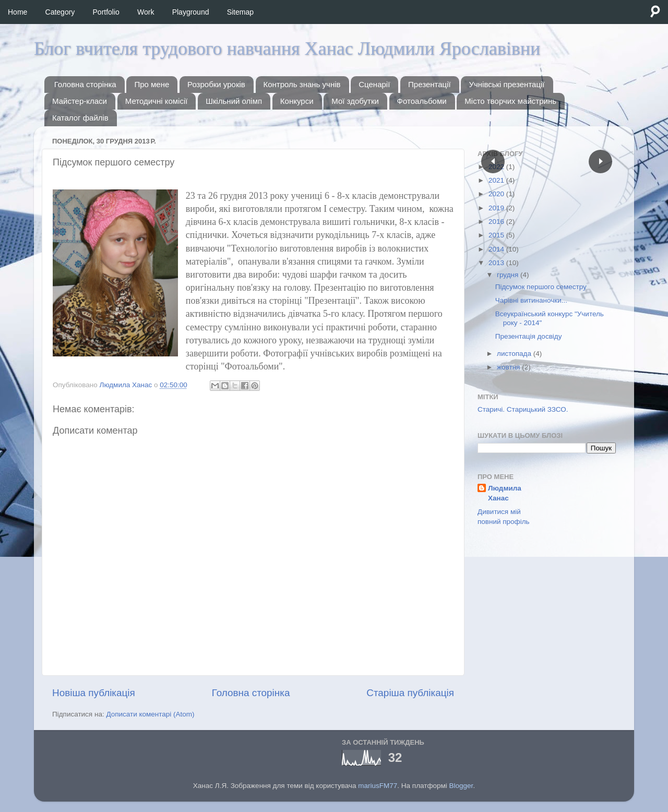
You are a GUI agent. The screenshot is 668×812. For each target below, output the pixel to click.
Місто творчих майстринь (510, 101)
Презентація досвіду (529, 336)
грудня (509, 275)
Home (17, 12)
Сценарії (374, 84)
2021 (497, 180)
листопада (515, 354)
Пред (493, 162)
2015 (497, 235)
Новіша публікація (94, 693)
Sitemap (240, 12)
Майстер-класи (80, 101)
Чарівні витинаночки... (531, 300)
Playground (191, 12)
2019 (497, 208)
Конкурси (297, 101)
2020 (497, 194)
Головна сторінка (85, 84)
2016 (497, 222)
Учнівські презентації (506, 84)
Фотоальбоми (422, 101)
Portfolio (106, 12)
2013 (497, 263)
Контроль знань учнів (302, 84)
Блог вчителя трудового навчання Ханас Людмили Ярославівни (287, 49)
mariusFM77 (378, 786)
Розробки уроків (216, 84)
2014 (497, 249)
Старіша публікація (410, 693)
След (600, 162)
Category (60, 12)
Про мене (152, 84)
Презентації (430, 84)
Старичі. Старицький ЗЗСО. (523, 409)
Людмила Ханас (505, 493)
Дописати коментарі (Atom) (150, 714)
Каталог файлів (80, 118)
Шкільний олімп (234, 101)
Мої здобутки (355, 101)
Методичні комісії (157, 101)
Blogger (461, 786)
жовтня (509, 367)
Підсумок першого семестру (541, 287)
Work (146, 12)
